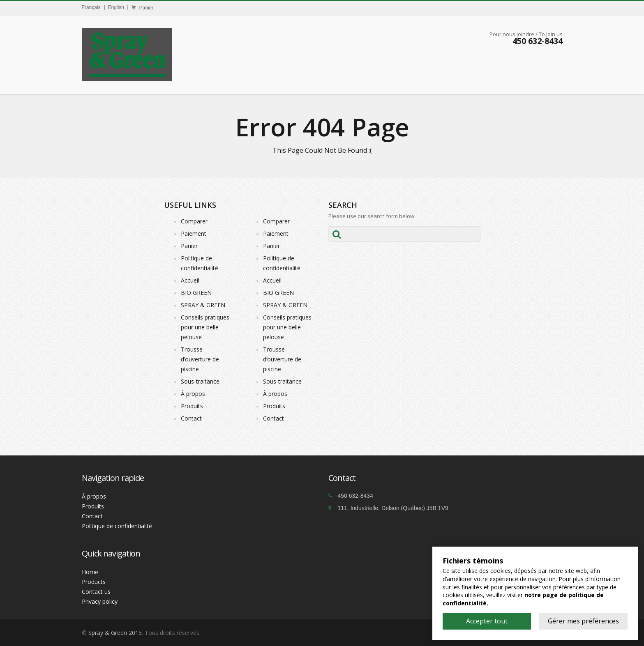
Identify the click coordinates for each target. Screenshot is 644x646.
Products (94, 582)
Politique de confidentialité (117, 526)
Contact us (96, 592)
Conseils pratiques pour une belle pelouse (205, 327)
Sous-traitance (200, 381)
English (116, 7)
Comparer (194, 221)
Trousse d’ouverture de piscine (200, 359)
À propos (193, 394)
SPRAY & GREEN (203, 305)
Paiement (194, 233)
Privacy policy (100, 601)
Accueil (190, 280)
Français (91, 7)
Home (90, 572)
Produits (192, 406)
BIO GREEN (196, 293)
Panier (142, 8)
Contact (191, 418)
